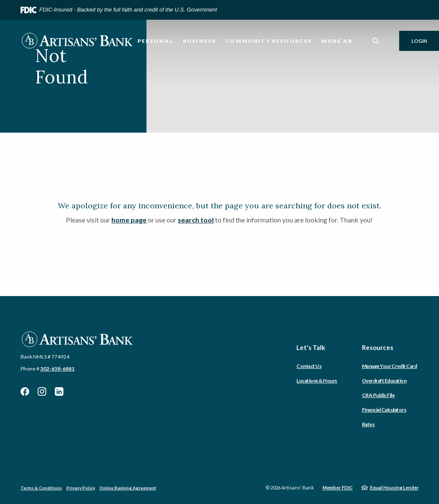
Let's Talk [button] (311, 347)
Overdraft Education (384, 381)
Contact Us (309, 366)
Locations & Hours (317, 381)
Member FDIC (338, 488)
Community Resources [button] (269, 41)
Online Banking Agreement (128, 488)
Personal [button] (155, 41)
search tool (196, 220)
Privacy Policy (81, 488)
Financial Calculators (384, 410)
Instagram (42, 391)
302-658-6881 (57, 369)
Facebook (25, 391)
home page (129, 220)
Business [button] (199, 41)
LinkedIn (59, 391)
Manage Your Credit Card (390, 366)
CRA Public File (378, 395)
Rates (368, 424)
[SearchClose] (376, 41)
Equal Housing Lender (394, 488)
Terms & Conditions (41, 488)
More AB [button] (337, 41)
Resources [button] (378, 347)
